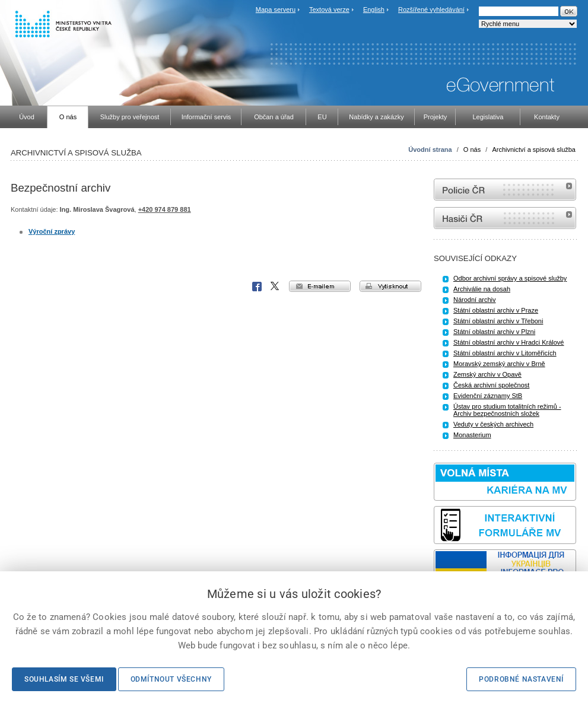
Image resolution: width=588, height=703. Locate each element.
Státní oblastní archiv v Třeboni (498, 321)
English (374, 9)
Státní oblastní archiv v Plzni (494, 332)
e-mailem (320, 286)
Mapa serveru (276, 9)
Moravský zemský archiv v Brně (499, 364)
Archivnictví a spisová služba (534, 149)
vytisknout (390, 286)
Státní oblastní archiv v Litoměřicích (505, 353)
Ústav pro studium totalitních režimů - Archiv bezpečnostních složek (507, 410)
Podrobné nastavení (521, 679)
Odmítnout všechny (171, 679)
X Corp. (275, 287)
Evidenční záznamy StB (488, 396)
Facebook (257, 287)
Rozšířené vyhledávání (431, 9)
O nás (472, 149)
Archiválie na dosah (482, 289)
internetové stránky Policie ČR (505, 190)
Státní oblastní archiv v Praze (496, 310)
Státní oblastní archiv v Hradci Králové (508, 342)
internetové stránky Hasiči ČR (505, 218)
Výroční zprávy (52, 231)
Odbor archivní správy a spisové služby (510, 278)
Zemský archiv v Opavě (487, 374)
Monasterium (472, 435)
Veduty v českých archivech (493, 424)
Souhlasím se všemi (64, 679)
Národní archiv (475, 300)
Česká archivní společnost (491, 385)
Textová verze (329, 9)
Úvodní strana (430, 149)
